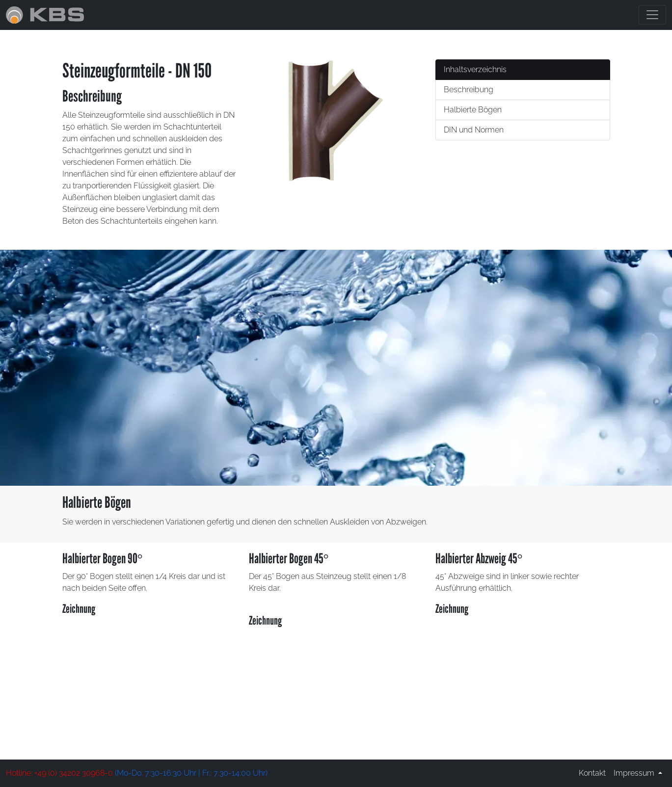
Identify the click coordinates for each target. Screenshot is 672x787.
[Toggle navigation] (652, 15)
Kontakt (592, 773)
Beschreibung (469, 90)
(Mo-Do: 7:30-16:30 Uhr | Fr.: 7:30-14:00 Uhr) (137, 773)
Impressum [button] (635, 773)
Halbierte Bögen (473, 110)
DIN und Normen (474, 130)
